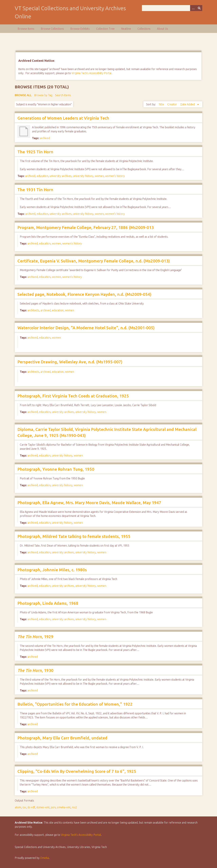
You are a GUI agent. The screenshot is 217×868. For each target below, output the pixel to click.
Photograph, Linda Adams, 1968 (48, 603)
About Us (162, 29)
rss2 (74, 807)
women (99, 176)
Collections (144, 29)
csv (24, 807)
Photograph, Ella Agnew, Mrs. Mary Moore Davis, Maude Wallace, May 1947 (89, 503)
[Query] (172, 8)
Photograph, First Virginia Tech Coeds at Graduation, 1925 (73, 396)
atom (18, 807)
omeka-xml (64, 807)
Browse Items (26, 29)
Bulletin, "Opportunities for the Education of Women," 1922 (75, 704)
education (42, 176)
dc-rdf (31, 807)
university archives (61, 176)
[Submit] (199, 8)
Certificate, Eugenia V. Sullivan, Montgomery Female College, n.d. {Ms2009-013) (94, 261)
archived (45, 138)
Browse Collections (52, 29)
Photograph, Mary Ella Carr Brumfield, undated (62, 738)
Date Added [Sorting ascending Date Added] (188, 104)
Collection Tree (105, 29)
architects (33, 310)
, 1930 (35, 670)
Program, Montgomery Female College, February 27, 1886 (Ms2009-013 (86, 228)
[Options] (193, 8)
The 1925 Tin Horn (35, 152)
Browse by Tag (43, 95)
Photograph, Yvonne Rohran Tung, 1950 (56, 469)
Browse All (23, 95)
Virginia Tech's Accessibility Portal (92, 73)
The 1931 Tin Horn (35, 190)
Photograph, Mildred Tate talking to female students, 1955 (74, 536)
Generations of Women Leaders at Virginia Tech (63, 118)
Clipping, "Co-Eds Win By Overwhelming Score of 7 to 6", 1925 (77, 771)
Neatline (126, 29)
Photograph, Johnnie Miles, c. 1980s (52, 570)
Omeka (45, 858)
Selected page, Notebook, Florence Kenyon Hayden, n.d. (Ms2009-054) (84, 294)
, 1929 (35, 637)
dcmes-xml (43, 807)
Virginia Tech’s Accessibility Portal (81, 835)
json (53, 807)
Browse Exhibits (80, 29)
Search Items (63, 95)
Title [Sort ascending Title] (162, 104)
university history (83, 176)
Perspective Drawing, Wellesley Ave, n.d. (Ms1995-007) (70, 362)
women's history (115, 176)
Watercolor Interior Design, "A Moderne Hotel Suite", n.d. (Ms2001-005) (86, 328)
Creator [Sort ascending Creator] (172, 104)
